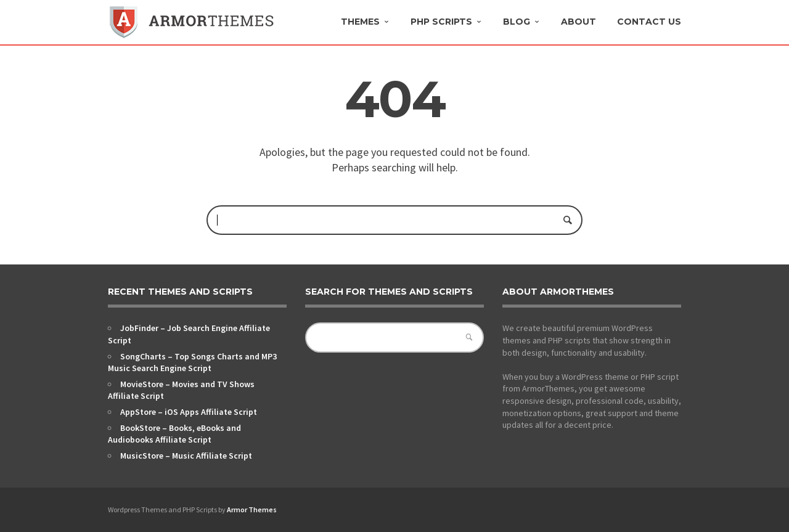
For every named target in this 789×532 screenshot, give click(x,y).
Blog (517, 22)
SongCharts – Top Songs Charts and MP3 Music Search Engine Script (192, 362)
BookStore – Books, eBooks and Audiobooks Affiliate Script (174, 434)
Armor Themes (252, 509)
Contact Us (649, 22)
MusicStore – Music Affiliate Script (186, 456)
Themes (360, 22)
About (578, 22)
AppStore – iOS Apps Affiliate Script (189, 412)
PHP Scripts (441, 22)
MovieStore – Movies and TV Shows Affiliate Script (181, 390)
